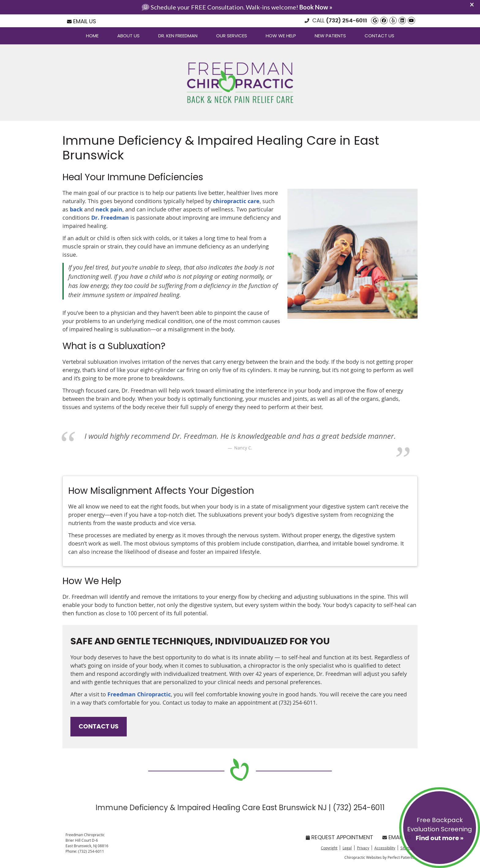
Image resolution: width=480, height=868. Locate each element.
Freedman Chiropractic (139, 694)
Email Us (82, 21)
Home (92, 36)
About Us (128, 36)
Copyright (329, 848)
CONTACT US (99, 727)
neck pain (109, 209)
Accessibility (385, 848)
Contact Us (379, 36)
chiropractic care (236, 201)
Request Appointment (339, 837)
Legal (347, 848)
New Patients (330, 36)
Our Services (232, 36)
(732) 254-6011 (347, 21)
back (77, 209)
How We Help (281, 36)
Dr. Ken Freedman (178, 36)
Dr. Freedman (109, 218)
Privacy (363, 848)
